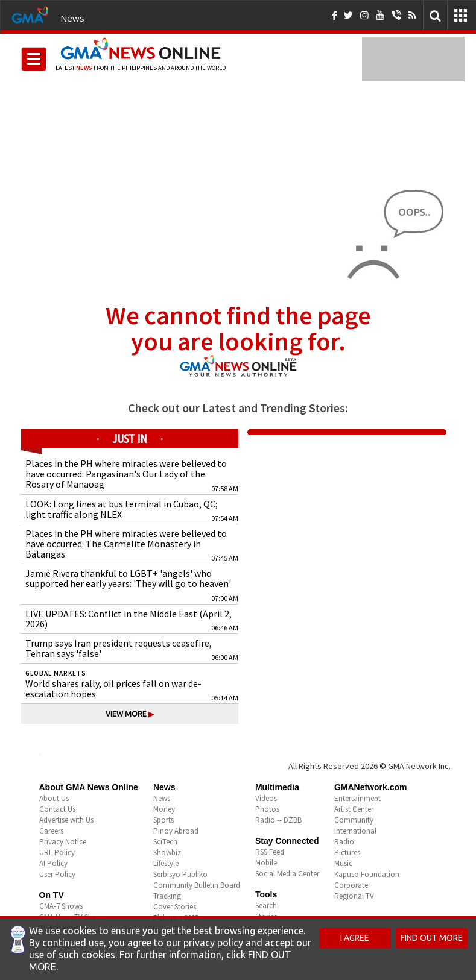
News (72, 18)
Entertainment (357, 798)
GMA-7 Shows (61, 906)
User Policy (57, 874)
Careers (51, 831)
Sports (163, 820)
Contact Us (57, 809)
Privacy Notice (63, 842)
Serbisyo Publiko (180, 874)
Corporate (351, 885)
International (355, 831)
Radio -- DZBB (278, 820)
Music (343, 863)
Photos (267, 809)
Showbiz (167, 853)
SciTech (165, 842)
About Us (54, 798)
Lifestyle (166, 863)
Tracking (167, 896)
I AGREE (355, 938)
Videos (266, 798)
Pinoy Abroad (176, 831)
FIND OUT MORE (432, 938)
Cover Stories (175, 907)
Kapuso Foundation (367, 874)
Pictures (347, 853)
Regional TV (354, 896)
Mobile (266, 863)
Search (266, 906)
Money (164, 809)
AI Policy (53, 863)
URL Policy (57, 853)
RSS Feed (270, 852)
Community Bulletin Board (197, 885)
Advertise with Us (66, 820)
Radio (344, 842)
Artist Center (354, 809)
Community (354, 820)
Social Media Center (287, 874)
